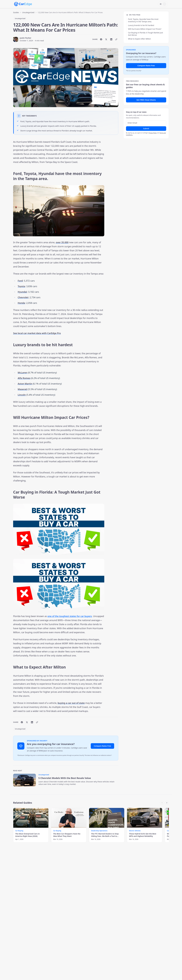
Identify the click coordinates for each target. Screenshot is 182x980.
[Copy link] (116, 39)
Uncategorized (28, 12)
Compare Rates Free (102, 746)
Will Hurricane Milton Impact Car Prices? (145, 29)
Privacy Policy (153, 133)
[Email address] (146, 123)
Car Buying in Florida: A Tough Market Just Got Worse (145, 34)
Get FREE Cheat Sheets (146, 100)
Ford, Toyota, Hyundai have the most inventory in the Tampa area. (143, 20)
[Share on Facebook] (101, 39)
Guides (16, 12)
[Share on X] (106, 39)
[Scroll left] (162, 803)
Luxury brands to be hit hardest (141, 25)
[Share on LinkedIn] (111, 39)
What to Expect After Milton (139, 39)
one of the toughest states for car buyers (70, 616)
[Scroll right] (167, 803)
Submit (146, 128)
